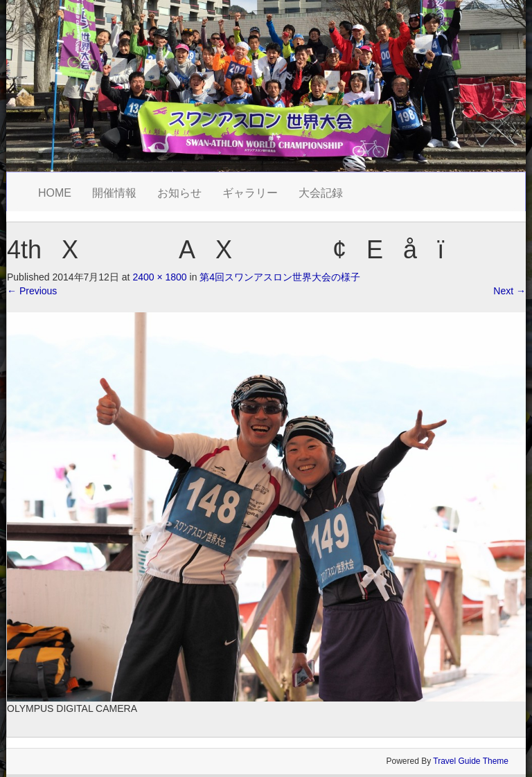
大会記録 (321, 193)
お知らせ (179, 193)
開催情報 (114, 193)
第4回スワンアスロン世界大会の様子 (280, 277)
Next (509, 291)
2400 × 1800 (159, 277)
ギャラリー (250, 193)
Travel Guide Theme (471, 761)
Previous (32, 291)
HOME (55, 193)
